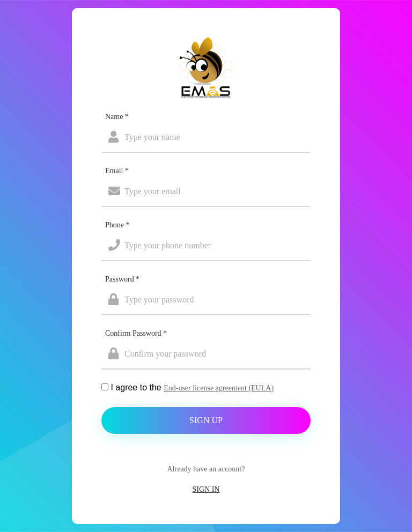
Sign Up (206, 420)
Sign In (206, 489)
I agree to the (192, 387)
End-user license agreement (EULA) (219, 388)
